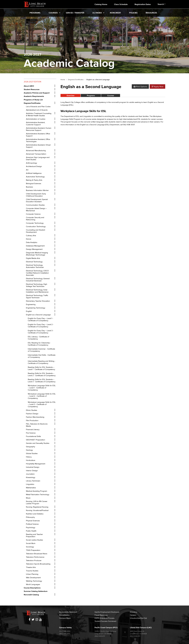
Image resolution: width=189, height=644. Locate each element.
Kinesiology (31, 477)
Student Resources (32, 89)
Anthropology (31, 163)
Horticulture (31, 460)
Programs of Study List (33, 100)
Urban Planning (32, 574)
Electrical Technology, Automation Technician (35, 266)
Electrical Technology (34, 262)
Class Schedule (121, 4)
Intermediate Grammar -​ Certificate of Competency (41, 350)
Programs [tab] (91, 95)
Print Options (140, 86)
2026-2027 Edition (32, 82)
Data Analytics (32, 242)
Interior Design (32, 470)
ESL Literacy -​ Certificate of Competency (38, 338)
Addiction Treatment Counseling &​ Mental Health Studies (39, 114)
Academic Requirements (34, 96)
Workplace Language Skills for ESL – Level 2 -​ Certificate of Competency (42, 396)
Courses (53, 13)
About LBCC (29, 86)
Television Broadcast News (37, 554)
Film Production (32, 420)
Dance (29, 239)
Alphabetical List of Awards (37, 110)
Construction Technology (36, 226)
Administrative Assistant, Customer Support (36, 123)
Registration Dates (143, 4)
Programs (35, 13)
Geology (29, 450)
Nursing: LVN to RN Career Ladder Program (37, 502)
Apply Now (157, 86)
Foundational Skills (33, 436)
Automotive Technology (35, 177)
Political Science (32, 524)
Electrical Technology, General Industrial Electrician (38, 280)
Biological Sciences (34, 183)
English (29, 311)
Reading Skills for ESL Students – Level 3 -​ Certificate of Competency (42, 380)
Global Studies (32, 453)
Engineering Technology (36, 308)
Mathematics (31, 488)
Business (29, 187)
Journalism (30, 474)
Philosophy (30, 517)
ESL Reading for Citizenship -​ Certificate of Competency (39, 344)
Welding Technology (34, 581)
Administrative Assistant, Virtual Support (38, 146)
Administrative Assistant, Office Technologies (38, 140)
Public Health (31, 531)
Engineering (31, 304)
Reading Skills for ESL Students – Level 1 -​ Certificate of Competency (41, 368)
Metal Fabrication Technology (38, 494)
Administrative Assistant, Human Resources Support (39, 129)
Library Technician (33, 481)
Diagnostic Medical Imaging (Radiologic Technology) (37, 254)
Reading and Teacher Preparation (34, 535)
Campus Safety (65, 627)
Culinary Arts (31, 235)
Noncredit (115, 13)
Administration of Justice (36, 119)
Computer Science (33, 214)
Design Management (34, 249)
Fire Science (31, 433)
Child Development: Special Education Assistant (37, 200)
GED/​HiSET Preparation (36, 440)
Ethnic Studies (32, 410)
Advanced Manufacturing (36, 150)
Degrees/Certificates (76, 80)
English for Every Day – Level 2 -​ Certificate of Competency (41, 325)
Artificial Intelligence (34, 173)
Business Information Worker (37, 190)
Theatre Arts (31, 567)
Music (28, 498)
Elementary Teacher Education (38, 301)
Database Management (35, 246)
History (29, 457)
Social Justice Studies (34, 540)
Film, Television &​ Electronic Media (37, 425)
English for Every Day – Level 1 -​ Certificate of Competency (41, 319)
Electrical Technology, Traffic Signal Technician (37, 296)
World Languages (33, 584)
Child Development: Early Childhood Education (36, 195)
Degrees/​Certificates (32, 103)
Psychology (31, 527)
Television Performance (35, 557)
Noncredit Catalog (31, 595)
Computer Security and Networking (35, 218)
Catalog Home (101, 4)
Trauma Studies (32, 571)
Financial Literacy (33, 429)
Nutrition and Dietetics (35, 514)
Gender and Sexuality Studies (38, 443)
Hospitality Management (36, 464)
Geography (31, 447)
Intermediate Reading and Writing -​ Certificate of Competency (42, 362)
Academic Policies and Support (37, 93)
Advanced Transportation (36, 154)
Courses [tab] (111, 95)
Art (27, 170)
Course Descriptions (32, 588)
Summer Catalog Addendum (36, 591)
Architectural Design (34, 166)
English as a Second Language (38, 315)
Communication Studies (35, 205)
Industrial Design (33, 467)
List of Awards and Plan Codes (38, 106)
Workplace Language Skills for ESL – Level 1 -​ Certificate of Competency (42, 388)
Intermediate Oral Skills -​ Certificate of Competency (42, 356)
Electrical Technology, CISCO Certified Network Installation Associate (37, 273)
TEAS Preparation (33, 550)
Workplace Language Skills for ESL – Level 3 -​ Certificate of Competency (42, 404)
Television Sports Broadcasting (38, 564)
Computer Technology (35, 223)
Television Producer (34, 560)
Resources (151, 13)
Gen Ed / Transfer (75, 13)
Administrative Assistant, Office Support (38, 135)
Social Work (31, 543)
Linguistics (30, 484)
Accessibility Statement (68, 612)
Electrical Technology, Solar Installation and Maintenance (37, 291)
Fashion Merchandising (35, 417)
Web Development (33, 577)
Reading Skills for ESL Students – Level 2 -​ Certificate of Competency (42, 374)
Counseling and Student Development (36, 231)
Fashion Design (32, 414)
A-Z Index (97, 13)
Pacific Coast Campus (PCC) (106, 627)
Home (63, 80)
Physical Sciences (33, 521)
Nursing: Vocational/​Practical (37, 510)
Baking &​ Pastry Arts (34, 180)
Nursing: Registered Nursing (37, 507)
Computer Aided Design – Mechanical (36, 209)
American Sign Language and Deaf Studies (38, 158)
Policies (133, 13)
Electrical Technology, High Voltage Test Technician (37, 285)
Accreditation (64, 615)
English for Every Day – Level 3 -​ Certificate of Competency (41, 332)
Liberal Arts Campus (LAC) (141, 627)
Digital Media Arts (33, 258)
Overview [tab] (71, 95)
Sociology (30, 547)
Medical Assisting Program (37, 491)
